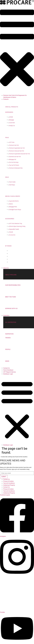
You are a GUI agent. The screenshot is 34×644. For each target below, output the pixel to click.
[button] (17, 50)
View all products (12, 107)
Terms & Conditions (9, 483)
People (8, 349)
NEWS (7, 361)
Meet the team (10, 297)
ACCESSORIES (10, 219)
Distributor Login (8, 374)
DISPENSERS (9, 112)
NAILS (7, 177)
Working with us (11, 309)
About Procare (11, 275)
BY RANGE (8, 246)
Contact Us (6, 479)
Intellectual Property (9, 485)
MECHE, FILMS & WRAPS (13, 196)
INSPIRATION (9, 334)
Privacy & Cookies (8, 481)
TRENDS (8, 338)
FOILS (7, 137)
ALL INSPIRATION (11, 322)
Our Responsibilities (13, 285)
